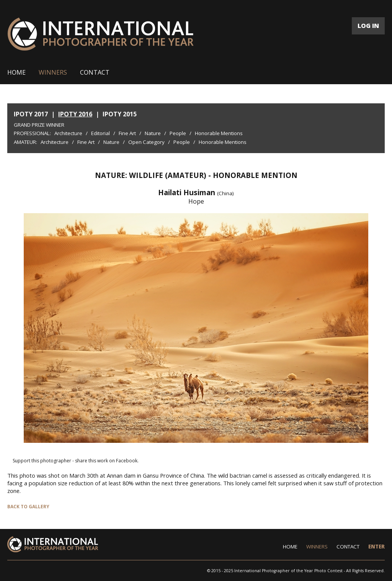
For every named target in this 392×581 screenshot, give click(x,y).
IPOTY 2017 (31, 114)
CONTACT (95, 72)
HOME (16, 72)
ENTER (376, 547)
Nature (153, 133)
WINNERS (53, 72)
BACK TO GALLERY (28, 507)
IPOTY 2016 (75, 114)
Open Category (146, 142)
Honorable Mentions (219, 133)
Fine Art (127, 133)
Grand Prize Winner (39, 125)
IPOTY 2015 (120, 114)
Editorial (100, 133)
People (178, 133)
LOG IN (368, 26)
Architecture (68, 133)
